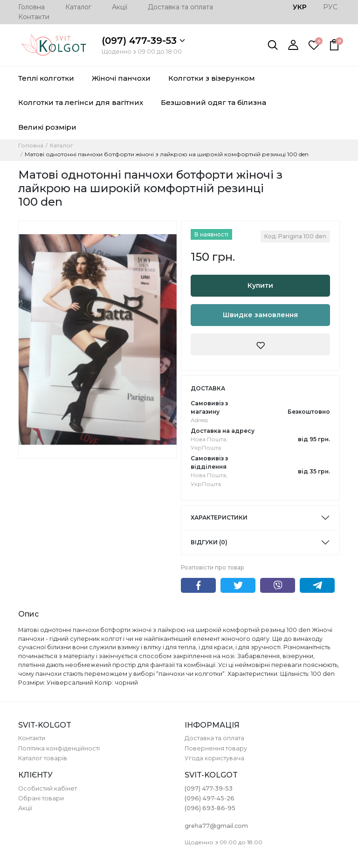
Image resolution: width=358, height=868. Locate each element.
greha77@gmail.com (216, 826)
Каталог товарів (43, 758)
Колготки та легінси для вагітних (81, 102)
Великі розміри (47, 127)
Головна (31, 7)
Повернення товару (216, 748)
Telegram (317, 585)
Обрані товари (41, 798)
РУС (330, 7)
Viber (278, 585)
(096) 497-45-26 (210, 798)
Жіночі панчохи (121, 78)
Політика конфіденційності (59, 748)
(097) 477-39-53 (143, 41)
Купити (260, 285)
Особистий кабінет (48, 788)
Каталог (78, 7)
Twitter (238, 585)
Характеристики (219, 517)
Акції (120, 7)
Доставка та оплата (180, 7)
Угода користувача (214, 758)
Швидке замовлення (260, 315)
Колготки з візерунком (212, 78)
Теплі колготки (46, 78)
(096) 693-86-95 (210, 808)
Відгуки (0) (209, 542)
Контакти (34, 17)
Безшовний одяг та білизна (213, 102)
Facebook (198, 585)
